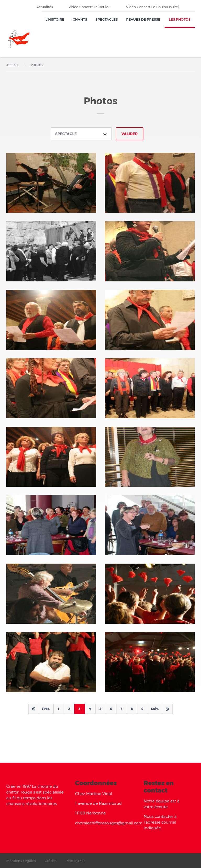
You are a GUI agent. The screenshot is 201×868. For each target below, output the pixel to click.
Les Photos (180, 19)
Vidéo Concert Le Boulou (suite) (153, 7)
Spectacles (107, 19)
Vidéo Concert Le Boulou (90, 7)
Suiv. (155, 709)
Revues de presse (143, 19)
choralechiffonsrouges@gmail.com (109, 823)
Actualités (45, 7)
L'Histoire (55, 19)
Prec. (46, 709)
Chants (80, 19)
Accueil (13, 65)
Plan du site (76, 861)
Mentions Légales (21, 861)
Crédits (51, 861)
